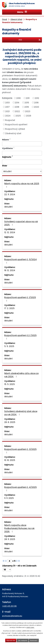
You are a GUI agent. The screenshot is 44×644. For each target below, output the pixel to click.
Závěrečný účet (13, 133)
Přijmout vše (11, 640)
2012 (37, 98)
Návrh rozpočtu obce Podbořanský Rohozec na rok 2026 (19, 528)
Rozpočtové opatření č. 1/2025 (20, 299)
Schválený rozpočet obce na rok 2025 (21, 223)
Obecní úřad (16, 19)
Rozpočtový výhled (15, 129)
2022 (17, 111)
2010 (18, 98)
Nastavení (34, 640)
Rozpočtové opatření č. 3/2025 (20, 451)
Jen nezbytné (23, 640)
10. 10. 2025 (10, 460)
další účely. (30, 627)
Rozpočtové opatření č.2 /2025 (20, 337)
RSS (30, 40)
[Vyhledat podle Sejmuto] (22, 162)
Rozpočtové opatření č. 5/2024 (20, 261)
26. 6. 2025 (10, 422)
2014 (17, 102)
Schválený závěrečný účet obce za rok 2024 (21, 413)
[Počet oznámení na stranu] (7, 570)
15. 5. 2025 (10, 384)
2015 (27, 102)
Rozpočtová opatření (16, 124)
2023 (28, 111)
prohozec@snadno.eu (12, 616)
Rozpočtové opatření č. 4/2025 (20, 489)
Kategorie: (7, 98)
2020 (36, 107)
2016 (36, 102)
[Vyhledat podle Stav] (22, 171)
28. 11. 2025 (10, 539)
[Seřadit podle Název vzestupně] (10, 138)
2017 (7, 107)
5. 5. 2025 (9, 346)
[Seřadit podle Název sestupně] (10, 139)
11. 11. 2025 (9, 498)
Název (6, 140)
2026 (29, 116)
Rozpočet (10, 120)
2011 (28, 98)
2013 (7, 102)
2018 (17, 107)
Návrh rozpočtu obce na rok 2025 (22, 185)
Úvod (5, 19)
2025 (18, 116)
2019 (27, 107)
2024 (8, 116)
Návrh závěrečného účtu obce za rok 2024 (21, 375)
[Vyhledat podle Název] (22, 144)
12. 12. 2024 (10, 232)
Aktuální (8, 207)
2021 (7, 111)
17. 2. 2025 (9, 308)
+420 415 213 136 (9, 606)
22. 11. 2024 (10, 194)
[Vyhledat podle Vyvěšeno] (22, 153)
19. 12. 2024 (10, 270)
